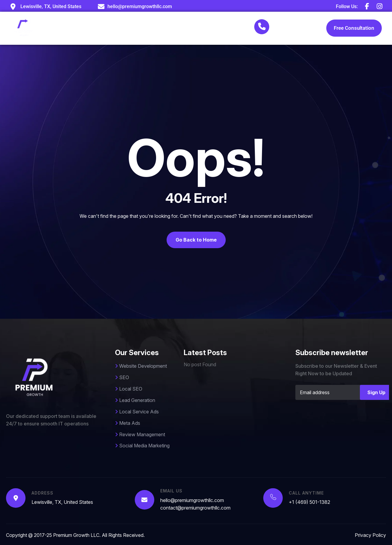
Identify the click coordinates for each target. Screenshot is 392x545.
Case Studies (193, 28)
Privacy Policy (370, 535)
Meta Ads (128, 423)
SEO (122, 377)
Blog (227, 28)
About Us (115, 28)
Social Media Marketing (142, 446)
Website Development (141, 366)
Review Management (140, 434)
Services (152, 28)
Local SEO (129, 389)
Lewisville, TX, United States (62, 502)
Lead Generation (135, 400)
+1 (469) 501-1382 (290, 34)
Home (85, 28)
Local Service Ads (137, 412)
